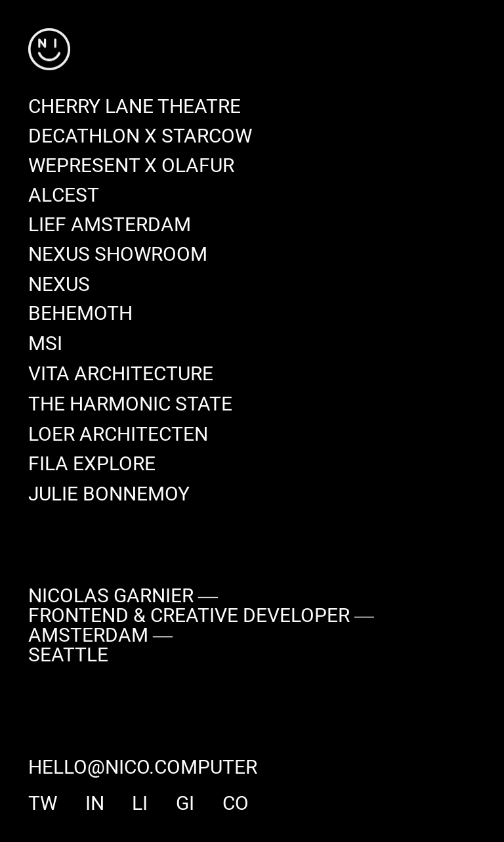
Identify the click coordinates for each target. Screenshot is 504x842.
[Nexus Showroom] (118, 255)
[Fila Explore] (92, 465)
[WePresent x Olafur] (131, 166)
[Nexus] (59, 285)
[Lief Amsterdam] (110, 226)
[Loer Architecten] (118, 434)
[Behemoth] (80, 315)
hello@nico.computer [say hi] (143, 768)
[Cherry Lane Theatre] (135, 107)
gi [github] (185, 804)
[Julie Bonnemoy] (109, 495)
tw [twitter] (43, 804)
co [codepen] (235, 804)
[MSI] (45, 344)
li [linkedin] (140, 804)
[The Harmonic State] (130, 405)
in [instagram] (94, 804)
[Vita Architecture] (121, 375)
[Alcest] (64, 196)
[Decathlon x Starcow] (140, 137)
